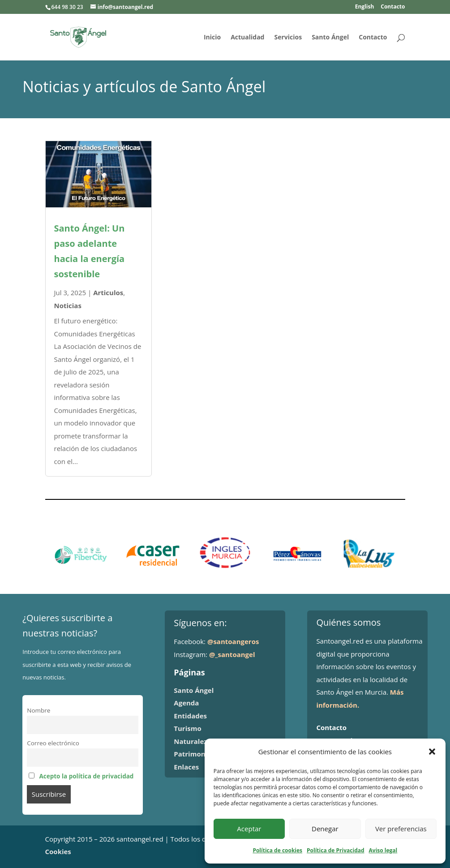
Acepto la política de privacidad (86, 776)
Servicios (288, 38)
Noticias (68, 305)
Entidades (190, 716)
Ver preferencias (401, 829)
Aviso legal (383, 850)
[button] (432, 752)
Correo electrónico (53, 743)
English (365, 7)
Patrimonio (193, 754)
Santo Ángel (330, 38)
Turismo (187, 728)
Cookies (58, 851)
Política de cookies (277, 850)
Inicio (212, 38)
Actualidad (247, 38)
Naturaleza (192, 741)
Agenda (186, 703)
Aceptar (249, 829)
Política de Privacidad (335, 850)
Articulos (108, 292)
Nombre (39, 710)
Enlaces (186, 767)
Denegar (325, 829)
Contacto (393, 7)
